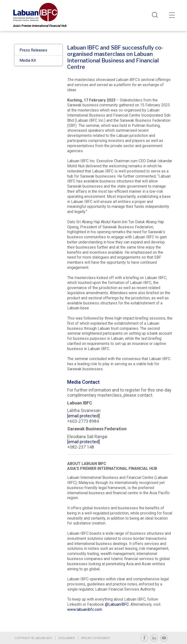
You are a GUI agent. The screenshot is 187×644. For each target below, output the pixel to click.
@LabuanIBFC (117, 605)
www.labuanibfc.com (85, 610)
